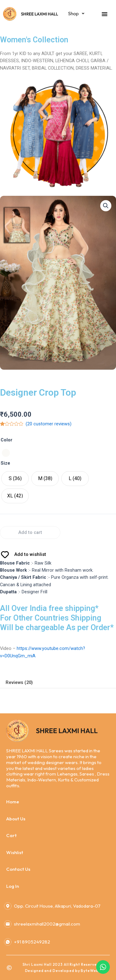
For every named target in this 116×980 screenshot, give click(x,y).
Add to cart (30, 532)
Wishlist (15, 852)
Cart (11, 835)
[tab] (58, 682)
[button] (105, 14)
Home (13, 802)
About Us (16, 819)
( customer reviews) (49, 424)
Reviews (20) (19, 682)
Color (6, 440)
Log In (13, 886)
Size (5, 463)
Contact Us (18, 869)
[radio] (6, 453)
